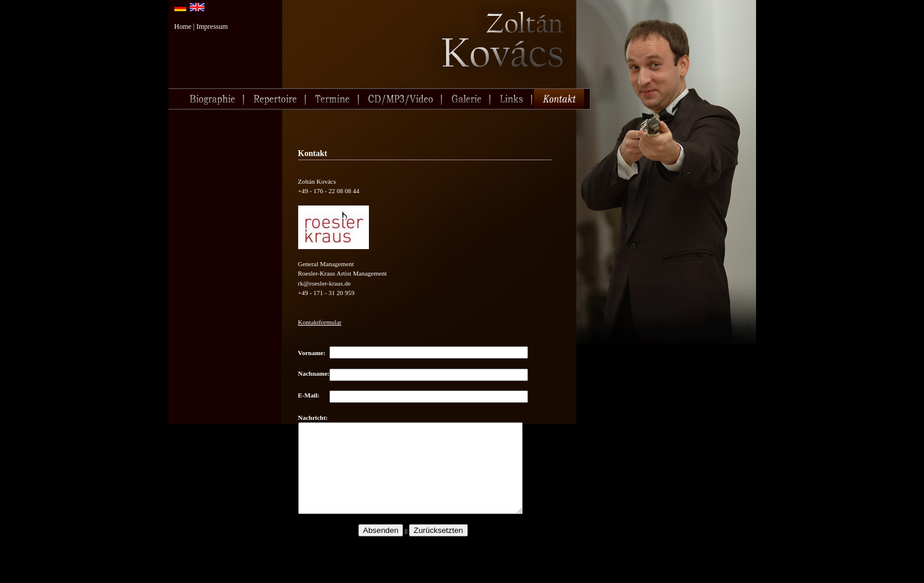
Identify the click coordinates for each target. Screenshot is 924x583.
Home (183, 26)
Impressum (212, 26)
